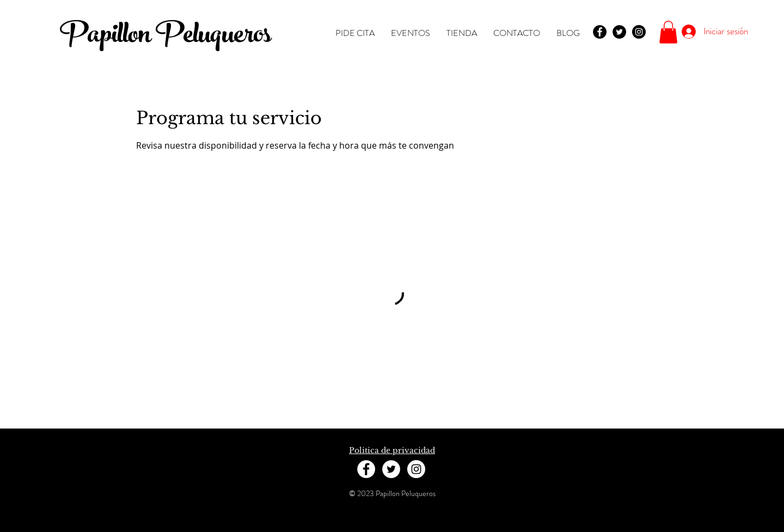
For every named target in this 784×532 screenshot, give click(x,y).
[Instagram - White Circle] (416, 469)
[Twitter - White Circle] (391, 469)
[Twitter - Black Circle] (619, 32)
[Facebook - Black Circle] (600, 32)
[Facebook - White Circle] (366, 469)
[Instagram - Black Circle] (639, 32)
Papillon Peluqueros (165, 38)
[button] (668, 32)
